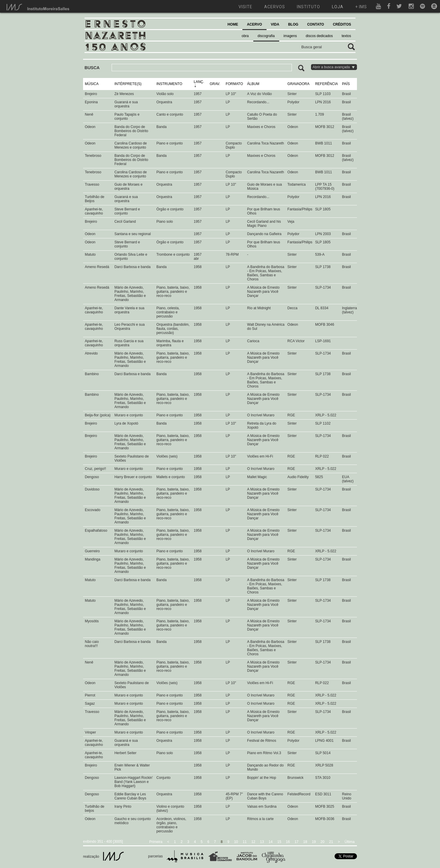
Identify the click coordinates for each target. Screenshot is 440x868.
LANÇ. (199, 82)
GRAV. (215, 84)
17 (296, 842)
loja (338, 7)
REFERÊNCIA (326, 84)
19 (314, 842)
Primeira (156, 842)
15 (279, 842)
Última (350, 842)
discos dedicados (319, 36)
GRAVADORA (298, 84)
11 (245, 842)
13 (262, 842)
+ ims (361, 7)
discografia (266, 36)
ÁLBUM (253, 84)
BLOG (293, 24)
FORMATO (234, 84)
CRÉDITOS (342, 24)
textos (346, 36)
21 (331, 842)
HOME (233, 24)
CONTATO (316, 24)
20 (322, 842)
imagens (290, 36)
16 (288, 842)
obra (245, 36)
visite (245, 7)
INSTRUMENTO (169, 84)
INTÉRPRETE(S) (128, 84)
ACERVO (254, 24)
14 (271, 842)
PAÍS (346, 84)
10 (236, 842)
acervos (275, 7)
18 (305, 842)
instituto (309, 7)
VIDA (275, 24)
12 (253, 842)
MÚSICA (92, 84)
